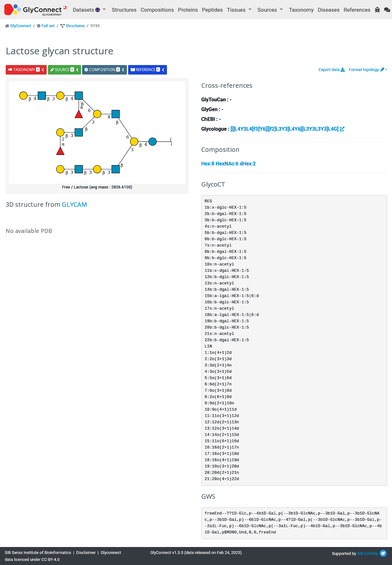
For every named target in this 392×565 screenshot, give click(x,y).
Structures (124, 10)
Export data (332, 70)
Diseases (329, 10)
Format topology (366, 70)
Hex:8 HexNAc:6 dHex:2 (229, 164)
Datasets (87, 10)
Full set (48, 26)
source (65, 70)
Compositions (157, 10)
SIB (360, 553)
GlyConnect (21, 26)
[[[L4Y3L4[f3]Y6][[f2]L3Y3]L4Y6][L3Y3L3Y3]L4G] (288, 129)
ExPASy (371, 553)
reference (148, 70)
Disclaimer (86, 553)
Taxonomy (301, 10)
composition (105, 70)
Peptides (212, 10)
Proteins (188, 10)
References (357, 10)
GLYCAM (74, 204)
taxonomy (26, 70)
